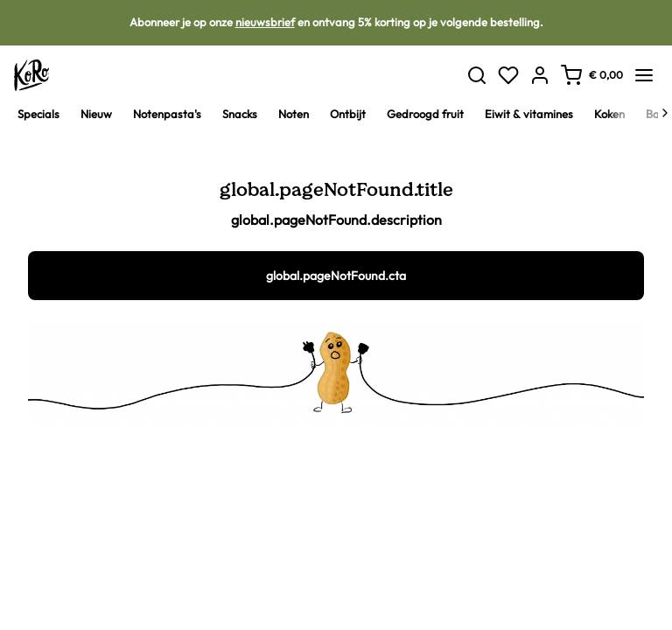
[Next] (665, 113)
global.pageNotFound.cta (336, 276)
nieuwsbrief (265, 22)
